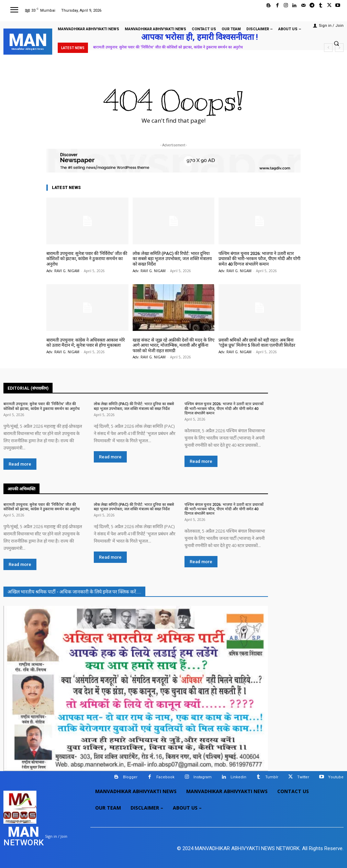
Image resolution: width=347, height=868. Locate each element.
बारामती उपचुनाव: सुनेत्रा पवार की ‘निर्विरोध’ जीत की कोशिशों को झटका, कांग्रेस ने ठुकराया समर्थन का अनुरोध (168, 47)
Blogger (130, 777)
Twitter (303, 777)
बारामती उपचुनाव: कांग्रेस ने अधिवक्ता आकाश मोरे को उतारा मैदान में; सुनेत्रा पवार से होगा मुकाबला (86, 343)
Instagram (203, 777)
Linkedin (238, 777)
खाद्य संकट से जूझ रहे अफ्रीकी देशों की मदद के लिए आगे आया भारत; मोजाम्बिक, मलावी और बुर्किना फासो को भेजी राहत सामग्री (173, 345)
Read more (20, 464)
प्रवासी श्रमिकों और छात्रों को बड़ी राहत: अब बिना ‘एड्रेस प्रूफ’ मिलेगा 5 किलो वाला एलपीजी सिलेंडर (257, 343)
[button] (336, 43)
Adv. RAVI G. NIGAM (63, 271)
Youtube (336, 777)
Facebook (165, 777)
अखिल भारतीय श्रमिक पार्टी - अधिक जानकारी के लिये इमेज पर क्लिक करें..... (74, 592)
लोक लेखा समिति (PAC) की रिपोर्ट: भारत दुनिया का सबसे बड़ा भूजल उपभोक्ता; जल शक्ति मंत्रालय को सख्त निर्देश (172, 259)
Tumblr (272, 777)
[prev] (328, 48)
